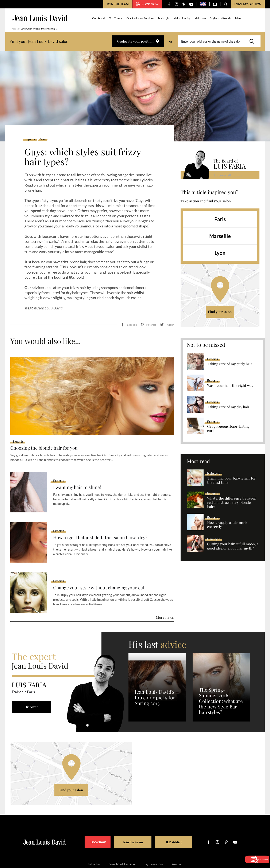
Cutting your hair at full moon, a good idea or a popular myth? (233, 546)
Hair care (201, 18)
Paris (220, 219)
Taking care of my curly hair (230, 364)
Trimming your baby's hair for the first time (232, 480)
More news (165, 598)
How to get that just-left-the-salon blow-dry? (105, 519)
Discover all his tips (229, 175)
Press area (177, 846)
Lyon (220, 253)
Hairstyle (165, 18)
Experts (30, 139)
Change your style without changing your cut (104, 569)
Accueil (15, 29)
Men (239, 18)
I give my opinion (248, 4)
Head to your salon (100, 246)
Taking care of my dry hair (228, 407)
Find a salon (94, 846)
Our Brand (99, 18)
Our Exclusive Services (141, 18)
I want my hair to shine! (80, 469)
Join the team (118, 4)
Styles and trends (221, 18)
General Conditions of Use (122, 846)
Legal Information (154, 846)
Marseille (220, 236)
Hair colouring (183, 18)
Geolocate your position (138, 41)
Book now (147, 4)
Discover (33, 688)
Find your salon (220, 312)
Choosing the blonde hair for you (47, 429)
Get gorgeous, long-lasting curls (228, 429)
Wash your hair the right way (230, 386)
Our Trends (116, 18)
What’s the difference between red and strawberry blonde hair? (232, 503)
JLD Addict (178, 823)
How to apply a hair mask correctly (227, 525)
